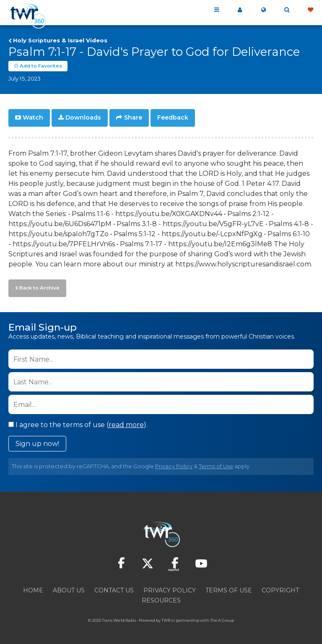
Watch (33, 117)
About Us (69, 589)
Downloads (83, 117)
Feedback (173, 117)
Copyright (280, 589)
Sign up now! (37, 442)
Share (133, 117)
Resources (161, 599)
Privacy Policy (174, 465)
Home (33, 589)
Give (310, 10)
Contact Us (114, 589)
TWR (166, 619)
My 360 (240, 10)
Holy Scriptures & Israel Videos (60, 40)
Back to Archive (38, 287)
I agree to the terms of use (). (78, 423)
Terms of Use (216, 465)
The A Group (222, 619)
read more (126, 423)
